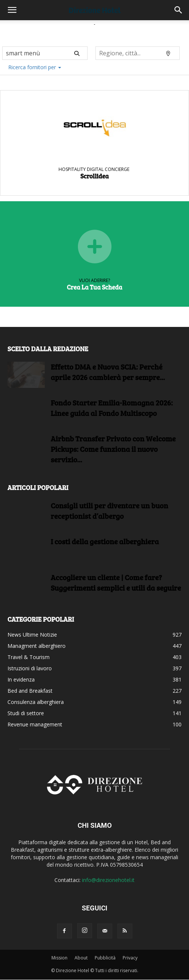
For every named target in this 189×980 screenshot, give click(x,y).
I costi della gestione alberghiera (105, 541)
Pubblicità (105, 958)
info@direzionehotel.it (108, 880)
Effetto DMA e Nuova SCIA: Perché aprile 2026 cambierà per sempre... (108, 372)
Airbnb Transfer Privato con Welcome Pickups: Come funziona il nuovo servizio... (113, 449)
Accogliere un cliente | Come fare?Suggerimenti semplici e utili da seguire (116, 582)
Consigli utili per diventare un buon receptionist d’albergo (109, 511)
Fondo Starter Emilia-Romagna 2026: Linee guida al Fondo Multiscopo (112, 408)
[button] (12, 10)
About (81, 958)
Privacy (130, 958)
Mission (59, 958)
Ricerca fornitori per (35, 67)
